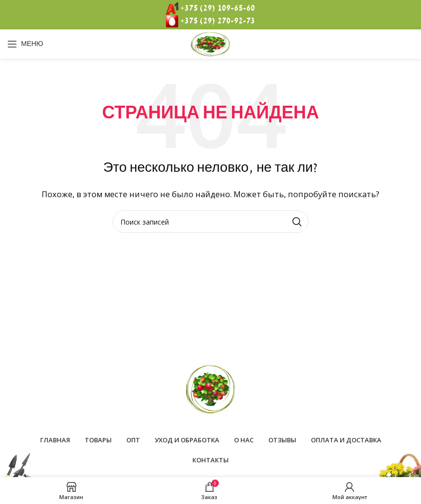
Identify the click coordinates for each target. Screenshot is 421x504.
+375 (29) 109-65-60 (218, 8)
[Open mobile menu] (25, 44)
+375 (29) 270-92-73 (218, 21)
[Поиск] (210, 222)
